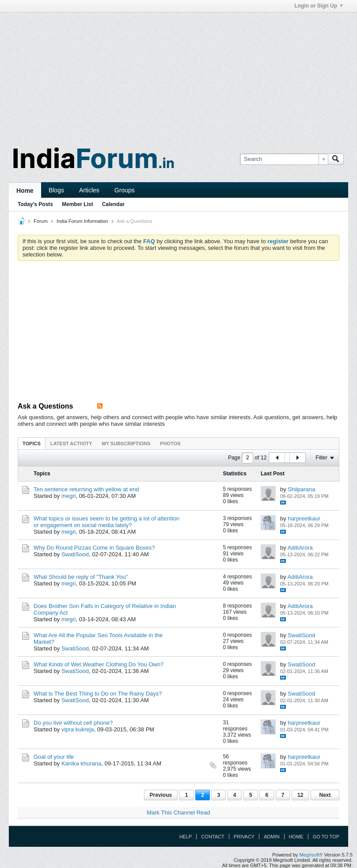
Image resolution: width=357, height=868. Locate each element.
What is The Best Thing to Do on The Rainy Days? (98, 694)
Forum (41, 221)
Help (186, 837)
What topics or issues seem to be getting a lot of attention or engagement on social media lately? (106, 522)
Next (325, 795)
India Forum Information (82, 221)
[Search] (284, 159)
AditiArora (300, 548)
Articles (89, 190)
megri (69, 496)
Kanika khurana (81, 763)
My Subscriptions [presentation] (126, 444)
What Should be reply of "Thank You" (81, 577)
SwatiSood (75, 554)
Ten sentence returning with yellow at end (86, 489)
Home (25, 191)
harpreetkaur (304, 518)
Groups (125, 190)
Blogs (56, 190)
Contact (213, 837)
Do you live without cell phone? (73, 723)
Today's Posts (35, 204)
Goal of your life (54, 757)
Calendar (113, 204)
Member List (78, 204)
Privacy (244, 837)
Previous (161, 795)
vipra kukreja (78, 729)
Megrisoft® (311, 855)
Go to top (326, 837)
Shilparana (301, 489)
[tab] (32, 443)
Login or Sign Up (319, 6)
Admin (272, 837)
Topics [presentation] (32, 444)
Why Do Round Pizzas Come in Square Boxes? (94, 548)
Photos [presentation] (170, 444)
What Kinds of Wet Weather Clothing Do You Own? (99, 664)
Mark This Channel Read (178, 813)
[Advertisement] (178, 74)
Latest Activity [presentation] (71, 444)
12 (300, 795)
